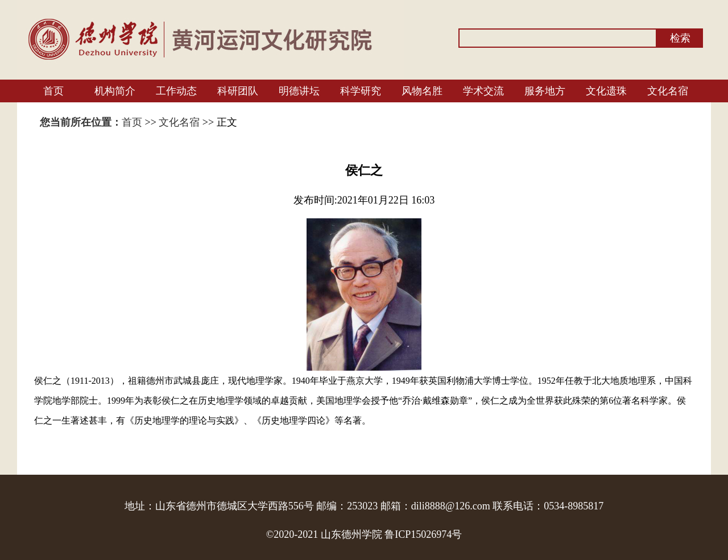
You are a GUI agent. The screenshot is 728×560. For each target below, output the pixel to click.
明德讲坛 (299, 91)
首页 (53, 91)
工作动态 (176, 91)
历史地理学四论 (293, 420)
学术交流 (483, 91)
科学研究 (361, 91)
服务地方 (545, 91)
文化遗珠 (606, 91)
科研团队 (238, 91)
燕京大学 (365, 381)
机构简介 (115, 91)
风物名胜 (422, 91)
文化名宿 (668, 91)
